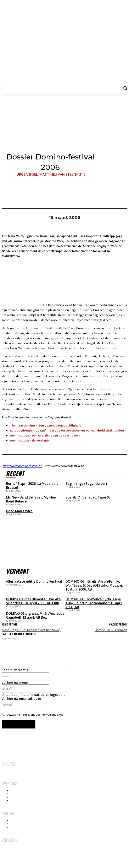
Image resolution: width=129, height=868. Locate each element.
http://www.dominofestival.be (22, 466)
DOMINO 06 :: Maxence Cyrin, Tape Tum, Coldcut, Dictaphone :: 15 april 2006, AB (94, 603)
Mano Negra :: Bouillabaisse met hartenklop (31, 630)
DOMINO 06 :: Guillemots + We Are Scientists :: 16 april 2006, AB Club (33, 601)
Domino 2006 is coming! (111, 630)
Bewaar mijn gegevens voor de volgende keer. (36, 715)
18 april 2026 (26, 484)
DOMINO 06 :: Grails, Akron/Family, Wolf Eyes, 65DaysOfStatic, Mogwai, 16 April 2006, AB (94, 585)
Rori (9, 484)
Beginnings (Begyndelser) (86, 484)
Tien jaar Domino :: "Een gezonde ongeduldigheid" (46, 425)
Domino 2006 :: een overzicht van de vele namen (45, 435)
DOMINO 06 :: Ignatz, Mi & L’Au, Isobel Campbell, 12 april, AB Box (36, 615)
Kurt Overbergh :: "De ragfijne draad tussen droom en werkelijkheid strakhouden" (68, 430)
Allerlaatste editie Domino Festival (34, 581)
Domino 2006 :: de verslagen (30, 440)
